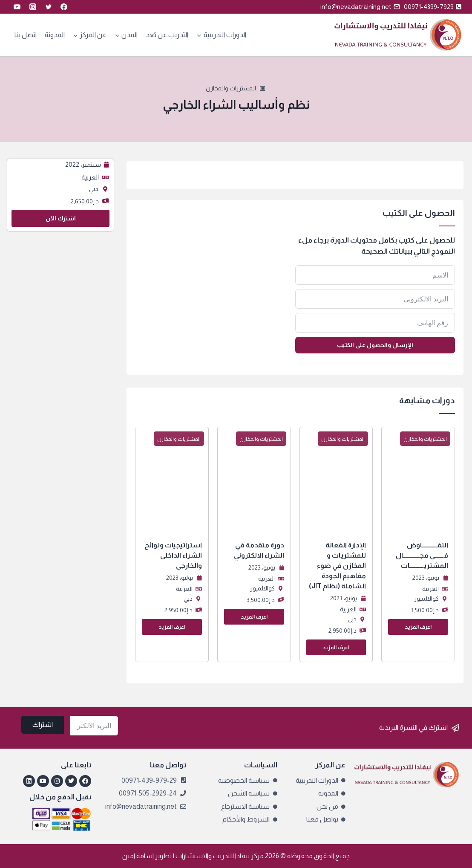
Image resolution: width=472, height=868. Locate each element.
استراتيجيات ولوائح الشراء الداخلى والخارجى (173, 555)
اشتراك (43, 725)
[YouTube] (17, 7)
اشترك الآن (61, 218)
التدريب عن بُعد (167, 35)
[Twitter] (49, 7)
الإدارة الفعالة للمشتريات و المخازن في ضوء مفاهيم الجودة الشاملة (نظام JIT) (337, 566)
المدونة (55, 35)
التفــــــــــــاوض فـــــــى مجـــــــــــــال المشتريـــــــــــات (422, 555)
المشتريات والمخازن (231, 88)
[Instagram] (33, 7)
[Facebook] (64, 7)
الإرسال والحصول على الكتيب (375, 345)
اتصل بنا (26, 35)
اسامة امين (138, 856)
